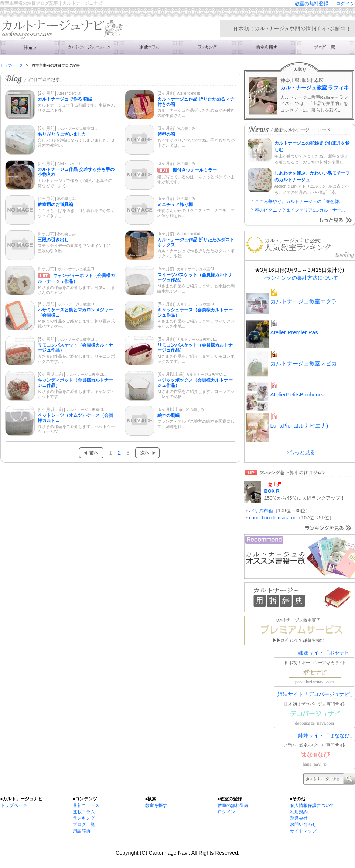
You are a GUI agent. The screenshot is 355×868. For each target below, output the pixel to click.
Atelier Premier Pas (294, 332)
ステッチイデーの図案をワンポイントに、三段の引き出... (76, 248)
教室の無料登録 (312, 4)
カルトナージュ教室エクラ (304, 301)
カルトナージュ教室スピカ (304, 363)
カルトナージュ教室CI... (77, 129)
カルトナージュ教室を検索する (266, 47)
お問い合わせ (303, 824)
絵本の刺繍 (168, 415)
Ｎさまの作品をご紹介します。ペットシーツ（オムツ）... (76, 429)
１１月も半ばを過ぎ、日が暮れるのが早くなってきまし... (76, 213)
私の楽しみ (186, 129)
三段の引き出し (53, 240)
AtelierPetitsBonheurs (297, 394)
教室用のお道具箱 (55, 205)
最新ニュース (86, 805)
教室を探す (156, 805)
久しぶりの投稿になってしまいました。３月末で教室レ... (76, 143)
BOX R (272, 491)
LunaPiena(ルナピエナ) (299, 425)
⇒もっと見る (300, 452)
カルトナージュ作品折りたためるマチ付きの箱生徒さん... (196, 113)
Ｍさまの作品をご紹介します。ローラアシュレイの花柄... (196, 394)
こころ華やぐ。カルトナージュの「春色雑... (299, 202)
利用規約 (299, 812)
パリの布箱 (261, 511)
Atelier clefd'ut (69, 93)
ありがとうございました (62, 134)
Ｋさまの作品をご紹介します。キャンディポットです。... (76, 394)
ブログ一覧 (84, 824)
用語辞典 (82, 831)
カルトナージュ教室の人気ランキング (207, 47)
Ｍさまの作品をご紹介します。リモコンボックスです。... (196, 359)
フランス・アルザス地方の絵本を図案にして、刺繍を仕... (196, 424)
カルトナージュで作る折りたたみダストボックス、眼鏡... (196, 253)
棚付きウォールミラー (195, 170)
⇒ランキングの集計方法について (300, 278)
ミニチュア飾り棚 (175, 205)
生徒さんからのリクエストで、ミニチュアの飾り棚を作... (196, 213)
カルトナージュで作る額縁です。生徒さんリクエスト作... (76, 108)
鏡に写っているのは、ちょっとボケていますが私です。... (196, 179)
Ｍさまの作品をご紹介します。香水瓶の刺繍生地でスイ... (196, 288)
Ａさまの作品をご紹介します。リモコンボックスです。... (76, 359)
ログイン (345, 4)
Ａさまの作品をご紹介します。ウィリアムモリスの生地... (196, 324)
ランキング (84, 818)
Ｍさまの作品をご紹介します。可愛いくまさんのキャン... (76, 290)
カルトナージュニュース (89, 47)
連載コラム (148, 47)
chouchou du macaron (273, 518)
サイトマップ (303, 831)
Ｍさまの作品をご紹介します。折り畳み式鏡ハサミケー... (76, 324)
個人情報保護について (312, 805)
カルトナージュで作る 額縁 (65, 99)
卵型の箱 (166, 134)
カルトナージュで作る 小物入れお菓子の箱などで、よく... (75, 183)
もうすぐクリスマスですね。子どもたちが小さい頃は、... (196, 143)
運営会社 (299, 818)
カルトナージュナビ (30, 47)
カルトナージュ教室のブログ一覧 (325, 47)
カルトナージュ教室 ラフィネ (315, 88)
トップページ (11, 65)
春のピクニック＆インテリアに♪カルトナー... (300, 210)
